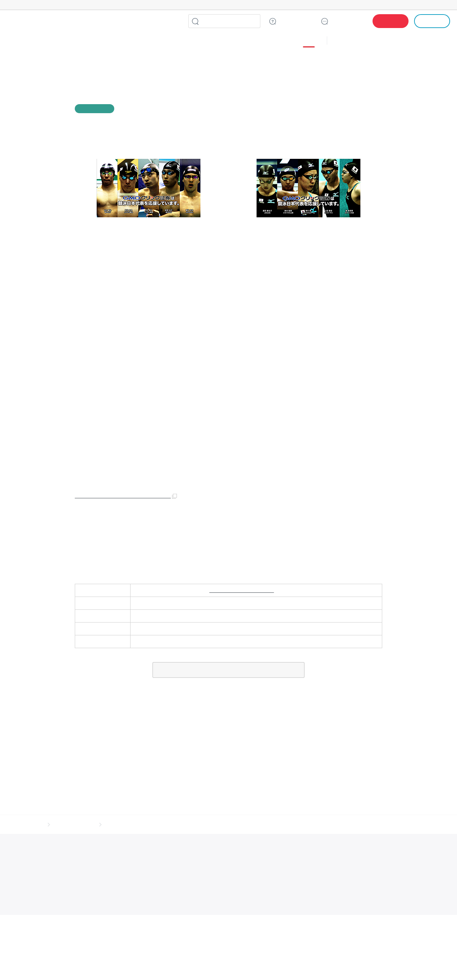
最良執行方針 (185, 732)
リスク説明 (345, 732)
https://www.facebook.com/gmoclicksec (124, 486)
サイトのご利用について (231, 732)
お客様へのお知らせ (74, 692)
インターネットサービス (70, 964)
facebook (350, 109)
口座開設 (391, 21)
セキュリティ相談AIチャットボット (241, 819)
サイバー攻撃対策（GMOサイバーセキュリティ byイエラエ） (110, 826)
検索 (195, 21)
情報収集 (258, 964)
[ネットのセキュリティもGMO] (53, 5)
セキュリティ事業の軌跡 (287, 826)
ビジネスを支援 (150, 964)
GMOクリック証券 (68, 21)
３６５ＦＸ (243, 41)
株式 (16, 41)
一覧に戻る (228, 660)
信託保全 (316, 732)
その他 (306, 41)
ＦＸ (90, 41)
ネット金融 (280, 964)
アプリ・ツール (398, 41)
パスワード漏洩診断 (148, 819)
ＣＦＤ (120, 41)
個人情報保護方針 (145, 732)
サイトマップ (66, 732)
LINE (175, 21)
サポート (347, 21)
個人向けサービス (328, 964)
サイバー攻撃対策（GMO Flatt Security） (197, 826)
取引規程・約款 (30, 732)
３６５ (275, 41)
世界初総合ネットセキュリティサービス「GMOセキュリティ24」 (75, 819)
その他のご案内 (104, 732)
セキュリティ (179, 964)
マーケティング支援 (210, 964)
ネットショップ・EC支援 (114, 964)
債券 (153, 41)
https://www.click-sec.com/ (241, 580)
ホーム (36, 692)
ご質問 (295, 21)
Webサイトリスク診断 (189, 819)
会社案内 (374, 732)
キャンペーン (349, 41)
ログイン (432, 21)
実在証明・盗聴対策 (40, 826)
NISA (441, 41)
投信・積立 (54, 41)
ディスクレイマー (280, 732)
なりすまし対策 (249, 826)
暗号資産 (302, 964)
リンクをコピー (378, 109)
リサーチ (238, 964)
